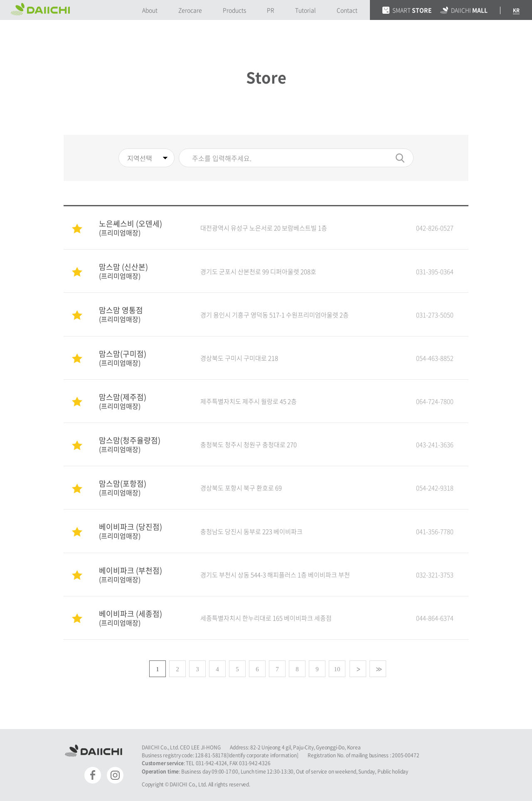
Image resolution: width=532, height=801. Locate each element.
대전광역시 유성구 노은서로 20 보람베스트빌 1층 (264, 228)
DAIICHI (464, 10)
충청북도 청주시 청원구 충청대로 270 (249, 445)
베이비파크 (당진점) (141, 530)
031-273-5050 (435, 315)
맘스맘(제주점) (141, 401)
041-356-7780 (435, 532)
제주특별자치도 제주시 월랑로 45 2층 (249, 401)
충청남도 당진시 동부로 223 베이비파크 (251, 532)
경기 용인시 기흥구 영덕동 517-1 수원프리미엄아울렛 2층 (275, 315)
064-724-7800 (435, 401)
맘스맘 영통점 (141, 314)
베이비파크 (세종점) (141, 617)
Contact (347, 10)
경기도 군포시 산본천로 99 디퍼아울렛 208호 (258, 272)
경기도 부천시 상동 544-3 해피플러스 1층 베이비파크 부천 (275, 575)
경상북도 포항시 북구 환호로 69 (241, 488)
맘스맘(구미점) (141, 357)
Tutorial (305, 10)
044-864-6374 (435, 618)
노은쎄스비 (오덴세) (141, 227)
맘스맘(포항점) (141, 487)
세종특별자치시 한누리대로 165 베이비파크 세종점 (266, 618)
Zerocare (190, 10)
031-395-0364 (435, 272)
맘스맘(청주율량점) (141, 444)
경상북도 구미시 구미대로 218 (239, 358)
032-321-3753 (435, 575)
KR (516, 10)
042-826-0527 (435, 228)
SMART (407, 10)
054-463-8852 (435, 358)
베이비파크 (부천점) (141, 574)
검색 (400, 158)
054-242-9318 (435, 488)
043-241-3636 (435, 445)
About (150, 10)
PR (271, 10)
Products (234, 10)
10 (337, 669)
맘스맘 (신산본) (141, 271)
